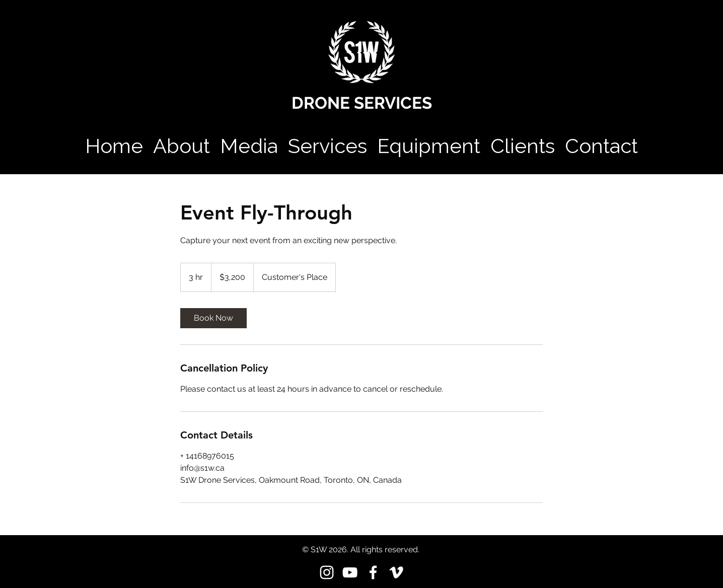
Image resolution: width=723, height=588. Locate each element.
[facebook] (373, 572)
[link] (213, 318)
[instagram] (327, 572)
